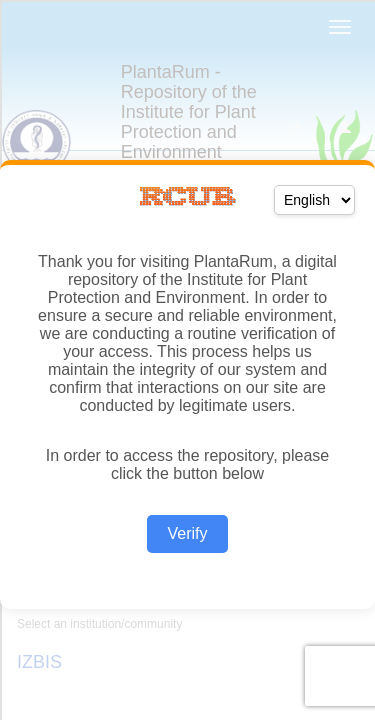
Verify (187, 533)
